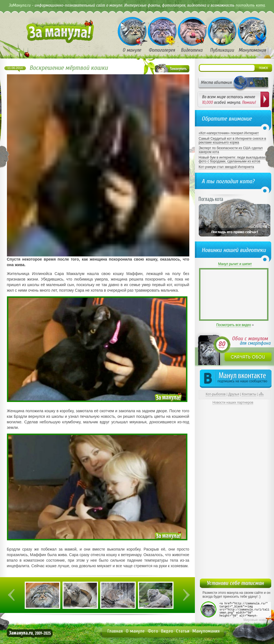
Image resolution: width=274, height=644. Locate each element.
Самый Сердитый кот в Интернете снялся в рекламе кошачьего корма (232, 141)
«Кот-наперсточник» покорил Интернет (229, 133)
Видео (167, 631)
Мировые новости (257, 620)
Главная (115, 631)
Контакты (249, 394)
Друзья (234, 394)
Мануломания (206, 631)
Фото (153, 631)
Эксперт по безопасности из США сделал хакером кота (231, 150)
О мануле (135, 631)
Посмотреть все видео (234, 325)
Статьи (183, 631)
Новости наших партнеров (233, 403)
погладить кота (250, 5)
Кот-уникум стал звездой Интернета (226, 167)
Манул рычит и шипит (235, 264)
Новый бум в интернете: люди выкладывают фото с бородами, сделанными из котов (233, 159)
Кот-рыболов (216, 394)
